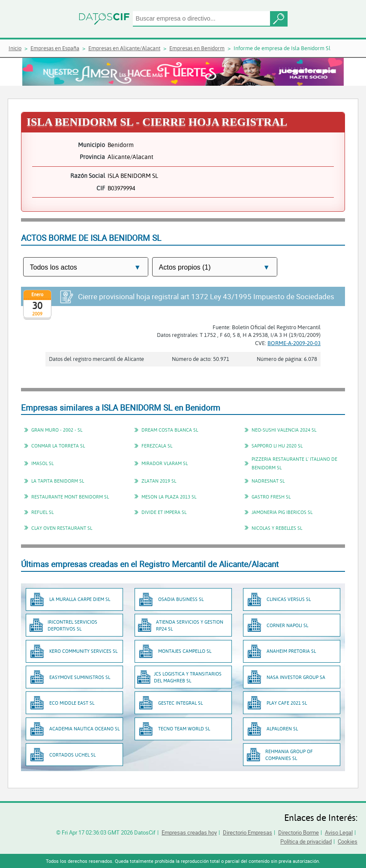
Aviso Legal (339, 832)
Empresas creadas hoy (189, 832)
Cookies (348, 841)
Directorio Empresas (247, 832)
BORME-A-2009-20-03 (294, 343)
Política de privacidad (306, 841)
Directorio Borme (298, 832)
